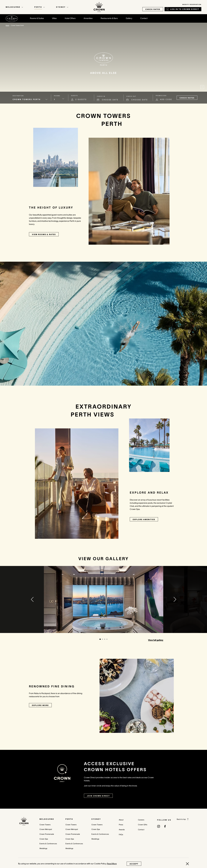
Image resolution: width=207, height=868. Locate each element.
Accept (134, 864)
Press (121, 825)
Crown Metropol (46, 829)
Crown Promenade (47, 834)
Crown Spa (44, 839)
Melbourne (47, 819)
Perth (69, 819)
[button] (32, 599)
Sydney (96, 819)
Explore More (40, 705)
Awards (122, 830)
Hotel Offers (70, 18)
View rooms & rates (44, 234)
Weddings (43, 848)
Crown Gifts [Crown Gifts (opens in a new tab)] (143, 825)
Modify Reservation (192, 5)
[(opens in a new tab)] (159, 826)
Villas (54, 18)
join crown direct (98, 796)
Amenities (88, 18)
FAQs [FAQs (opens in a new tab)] (121, 834)
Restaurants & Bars (109, 18)
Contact (144, 18)
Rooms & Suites (37, 18)
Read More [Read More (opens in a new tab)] (112, 864)
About (121, 820)
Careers (141, 820)
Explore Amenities (144, 519)
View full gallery (156, 640)
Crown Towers (45, 825)
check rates (153, 9)
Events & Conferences (48, 844)
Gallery (129, 18)
